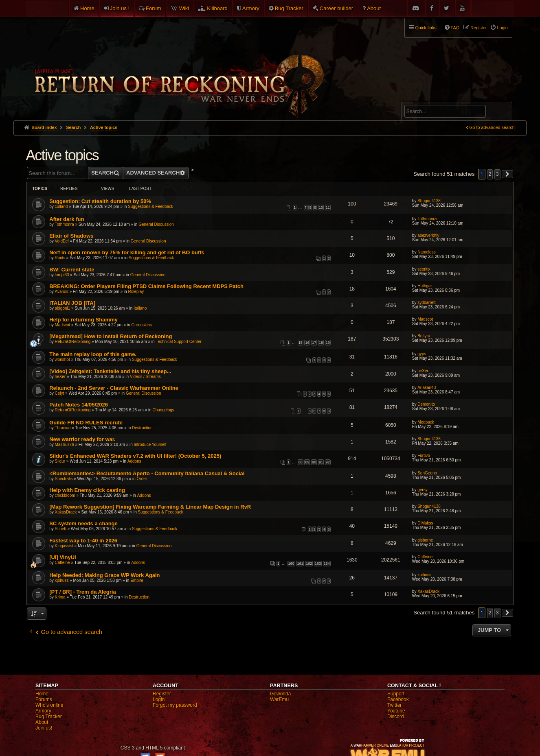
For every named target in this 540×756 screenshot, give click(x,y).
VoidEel (62, 241)
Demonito (426, 404)
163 (318, 564)
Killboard (217, 8)
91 (321, 462)
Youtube (396, 711)
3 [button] (497, 174)
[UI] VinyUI (63, 557)
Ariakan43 (427, 388)
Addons (134, 461)
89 (307, 462)
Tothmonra (65, 224)
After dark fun (67, 219)
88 (301, 462)
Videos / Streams (145, 377)
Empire (137, 580)
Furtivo (424, 456)
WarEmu (279, 699)
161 (300, 564)
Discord (396, 717)
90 (314, 462)
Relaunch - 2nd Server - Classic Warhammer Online (114, 388)
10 (321, 208)
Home (87, 8)
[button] (507, 174)
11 (328, 208)
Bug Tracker (289, 8)
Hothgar (425, 286)
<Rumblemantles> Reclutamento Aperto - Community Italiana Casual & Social (147, 473)
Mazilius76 (65, 445)
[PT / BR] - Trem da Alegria (83, 592)
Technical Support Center (178, 342)
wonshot (63, 359)
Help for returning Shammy (83, 320)
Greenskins (142, 325)
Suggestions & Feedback (150, 206)
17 (314, 343)
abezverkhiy (428, 235)
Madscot (63, 325)
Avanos (62, 292)
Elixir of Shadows (71, 236)
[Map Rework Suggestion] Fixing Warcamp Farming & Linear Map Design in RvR (150, 507)
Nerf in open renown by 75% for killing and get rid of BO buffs (127, 252)
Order (142, 479)
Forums (44, 699)
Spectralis (64, 479)
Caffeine (63, 563)
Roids (60, 258)
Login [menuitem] (502, 28)
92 (328, 462)
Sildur (60, 461)
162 (309, 564)
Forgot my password (175, 705)
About (374, 8)
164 (327, 564)
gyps (422, 354)
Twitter (394, 705)
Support (396, 694)
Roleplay (136, 292)
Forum (154, 8)
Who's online (49, 705)
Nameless (426, 252)
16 (307, 343)
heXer (60, 377)
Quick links (426, 28)
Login (159, 699)
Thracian (63, 428)
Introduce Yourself (150, 445)
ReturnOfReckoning (73, 342)
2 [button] (490, 174)
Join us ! (120, 8)
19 (328, 343)
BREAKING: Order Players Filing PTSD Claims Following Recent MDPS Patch (146, 286)
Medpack (426, 422)
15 (301, 343)
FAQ (455, 28)
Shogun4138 (429, 201)
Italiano (140, 308)
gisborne (425, 540)
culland (61, 206)
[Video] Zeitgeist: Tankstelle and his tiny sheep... (110, 371)
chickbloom (65, 495)
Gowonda (280, 694)
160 (291, 564)
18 (321, 343)
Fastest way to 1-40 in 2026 (83, 541)
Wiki (184, 8)
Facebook (398, 699)
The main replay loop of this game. (93, 354)
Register (162, 694)
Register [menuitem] (479, 28)
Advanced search (430, 98)
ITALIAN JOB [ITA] (72, 303)
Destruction (142, 428)
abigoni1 (63, 308)
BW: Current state (72, 270)
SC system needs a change (83, 523)
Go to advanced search (492, 127)
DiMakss (425, 523)
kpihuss (62, 580)
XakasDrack (66, 512)
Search (501, 113)
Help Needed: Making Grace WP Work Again (104, 575)
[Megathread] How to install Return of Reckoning (111, 336)
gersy (422, 490)
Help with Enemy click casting (87, 490)
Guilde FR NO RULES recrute (86, 423)
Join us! (44, 728)
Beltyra (424, 336)
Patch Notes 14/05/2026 (79, 405)
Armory (251, 8)
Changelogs (163, 410)
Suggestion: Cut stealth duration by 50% (100, 201)
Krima (60, 597)
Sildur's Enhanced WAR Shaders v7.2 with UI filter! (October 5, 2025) (135, 456)
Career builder (336, 8)
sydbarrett (426, 303)
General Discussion (156, 224)
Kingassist (64, 546)
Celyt (60, 393)
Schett (61, 529)
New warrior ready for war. (82, 439)
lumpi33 (62, 275)
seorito (424, 269)
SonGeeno (427, 473)
